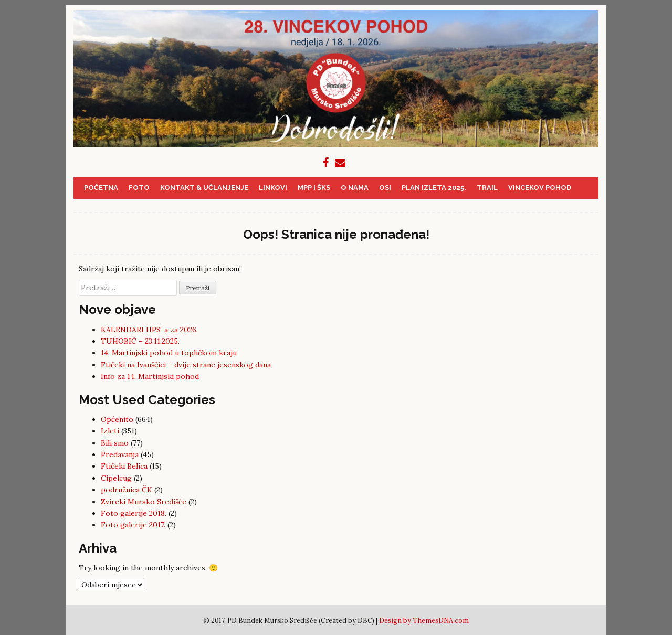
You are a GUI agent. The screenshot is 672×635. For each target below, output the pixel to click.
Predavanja (120, 454)
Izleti (110, 431)
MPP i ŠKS (314, 188)
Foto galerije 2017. (133, 525)
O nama (355, 188)
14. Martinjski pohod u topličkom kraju (169, 353)
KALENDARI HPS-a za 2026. (149, 330)
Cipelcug (116, 478)
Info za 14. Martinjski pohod (150, 376)
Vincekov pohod (540, 188)
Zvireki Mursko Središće (144, 502)
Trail (487, 188)
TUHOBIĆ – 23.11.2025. (140, 341)
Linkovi (273, 188)
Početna (101, 188)
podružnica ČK (127, 490)
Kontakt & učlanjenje (204, 188)
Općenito (117, 419)
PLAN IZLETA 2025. (434, 188)
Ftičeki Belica (124, 466)
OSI (385, 188)
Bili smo (115, 443)
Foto (139, 188)
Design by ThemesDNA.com (424, 620)
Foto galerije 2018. (134, 513)
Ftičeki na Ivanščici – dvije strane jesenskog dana (186, 365)
